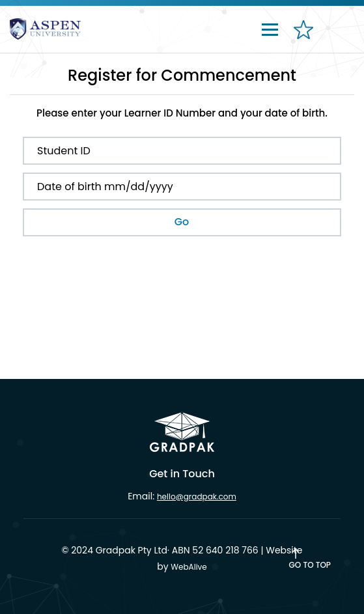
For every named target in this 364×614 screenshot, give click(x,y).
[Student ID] (182, 151)
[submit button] (182, 222)
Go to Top (310, 565)
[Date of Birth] (182, 187)
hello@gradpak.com (197, 496)
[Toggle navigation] (270, 29)
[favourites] (302, 36)
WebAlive (189, 567)
